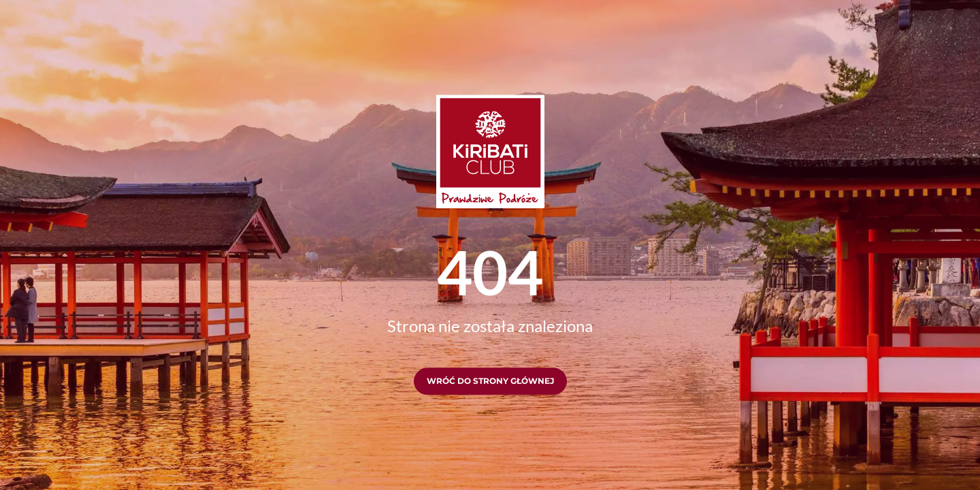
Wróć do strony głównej (490, 381)
